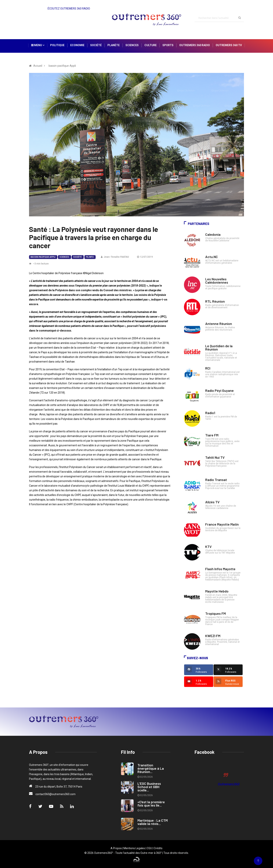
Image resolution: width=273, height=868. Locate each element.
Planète (114, 45)
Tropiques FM (215, 613)
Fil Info (90, 257)
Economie (77, 45)
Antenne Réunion (219, 324)
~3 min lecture (39, 264)
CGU (149, 848)
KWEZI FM (213, 636)
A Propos (116, 848)
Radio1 (210, 413)
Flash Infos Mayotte (220, 569)
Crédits (158, 848)
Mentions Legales (134, 848)
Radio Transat (216, 480)
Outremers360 (229, 784)
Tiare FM (212, 435)
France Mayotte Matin (222, 524)
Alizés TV (212, 502)
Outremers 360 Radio (195, 45)
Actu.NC (212, 257)
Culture (151, 45)
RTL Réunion (215, 301)
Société (96, 45)
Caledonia (213, 234)
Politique (57, 45)
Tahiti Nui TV (215, 457)
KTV (208, 547)
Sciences (132, 45)
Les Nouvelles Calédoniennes (217, 281)
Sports (168, 45)
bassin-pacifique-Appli (43, 257)
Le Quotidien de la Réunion (219, 348)
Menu (38, 45)
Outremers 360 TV (229, 45)
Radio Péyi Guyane (219, 390)
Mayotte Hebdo (217, 591)
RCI (208, 368)
